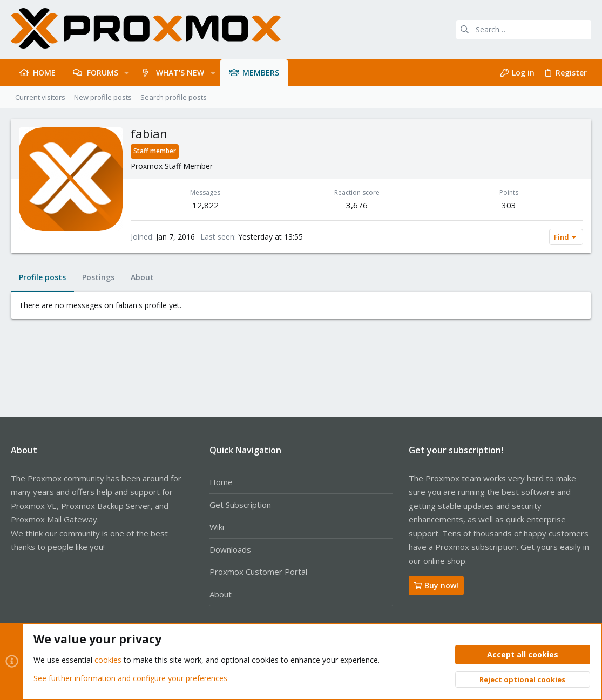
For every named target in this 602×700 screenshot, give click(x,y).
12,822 (205, 205)
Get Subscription (240, 505)
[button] (127, 73)
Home (221, 482)
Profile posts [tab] (42, 277)
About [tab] (142, 277)
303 (509, 205)
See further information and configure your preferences (130, 678)
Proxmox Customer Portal (258, 572)
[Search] (524, 30)
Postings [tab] (98, 277)
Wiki (217, 527)
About (221, 594)
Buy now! (436, 585)
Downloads (230, 549)
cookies (108, 660)
